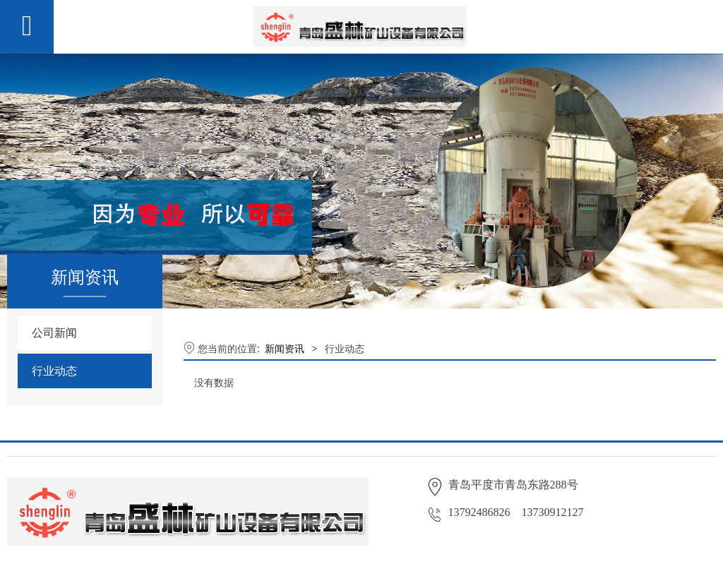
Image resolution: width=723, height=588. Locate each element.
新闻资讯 (285, 348)
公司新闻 (54, 332)
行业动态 (54, 371)
